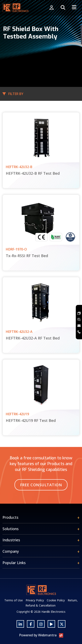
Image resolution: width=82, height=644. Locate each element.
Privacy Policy (35, 600)
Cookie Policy (56, 600)
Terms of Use (14, 600)
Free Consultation (41, 485)
